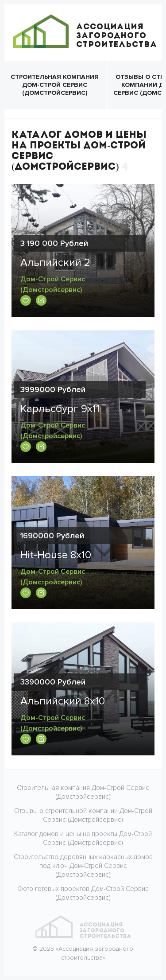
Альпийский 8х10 (63, 701)
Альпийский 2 (55, 262)
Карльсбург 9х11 (60, 409)
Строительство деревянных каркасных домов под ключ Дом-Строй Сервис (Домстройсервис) (83, 866)
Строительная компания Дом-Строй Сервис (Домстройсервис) (55, 85)
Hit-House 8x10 (56, 555)
